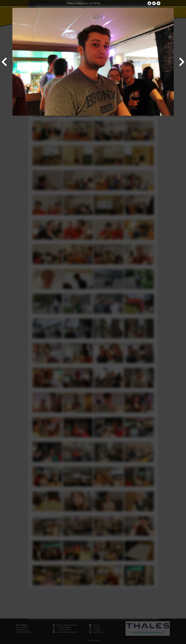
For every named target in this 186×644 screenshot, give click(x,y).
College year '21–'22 (83, 3)
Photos (70, 3)
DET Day (97, 3)
